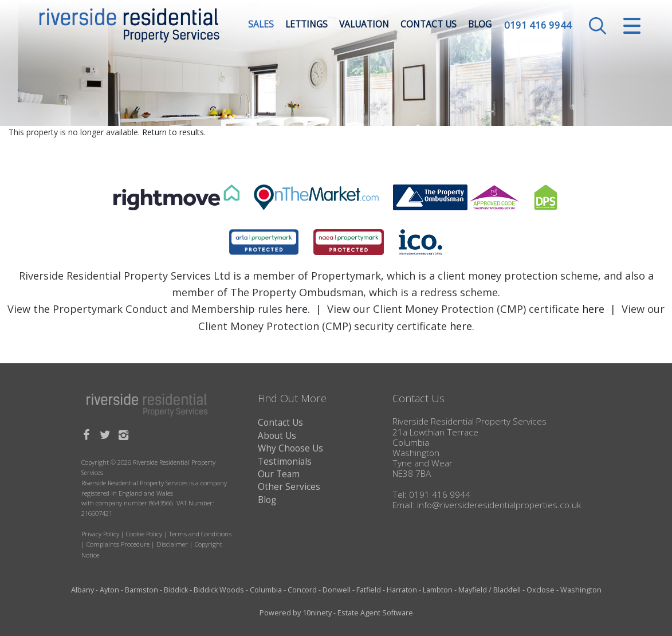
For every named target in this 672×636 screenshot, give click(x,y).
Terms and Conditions (200, 534)
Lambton (438, 590)
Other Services (289, 487)
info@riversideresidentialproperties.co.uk (499, 505)
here (296, 309)
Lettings (306, 25)
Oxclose (541, 590)
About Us (277, 436)
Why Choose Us (290, 448)
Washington (581, 590)
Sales (261, 25)
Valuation (364, 25)
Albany (82, 590)
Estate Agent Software (375, 613)
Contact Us (429, 25)
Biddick (176, 590)
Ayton (109, 590)
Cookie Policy (144, 534)
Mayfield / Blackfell (490, 590)
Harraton (402, 590)
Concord (302, 590)
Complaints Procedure (118, 544)
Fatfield (369, 590)
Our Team (279, 474)
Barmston (142, 590)
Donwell (337, 590)
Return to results (173, 132)
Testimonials (285, 462)
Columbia (266, 590)
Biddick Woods (219, 590)
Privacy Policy (100, 534)
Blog (480, 25)
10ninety (317, 613)
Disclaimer (172, 544)
